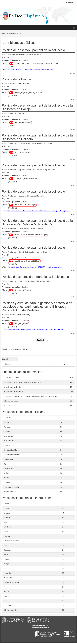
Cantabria (7, 432)
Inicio (4, 34)
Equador (7, 532)
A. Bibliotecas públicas (12, 378)
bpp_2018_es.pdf (21, 324)
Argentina (7, 509)
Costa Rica (7, 518)
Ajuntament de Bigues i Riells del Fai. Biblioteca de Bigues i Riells (31, 170)
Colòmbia (7, 514)
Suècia (6, 588)
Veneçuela (7, 597)
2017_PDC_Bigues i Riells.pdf (26, 179)
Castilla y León (9, 437)
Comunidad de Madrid (11, 451)
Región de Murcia (10, 492)
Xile (5, 601)
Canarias (7, 428)
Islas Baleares (9, 469)
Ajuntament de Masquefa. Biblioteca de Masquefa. (26, 197)
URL (3, 70)
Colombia (25, 321)
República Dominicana (12, 583)
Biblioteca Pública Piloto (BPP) (19, 315)
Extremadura (8, 460)
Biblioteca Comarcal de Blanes (19, 84)
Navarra (6, 478)
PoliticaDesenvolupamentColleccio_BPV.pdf (31, 235)
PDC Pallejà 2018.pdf (23, 123)
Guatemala (7, 551)
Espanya (7, 537)
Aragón (6, 423)
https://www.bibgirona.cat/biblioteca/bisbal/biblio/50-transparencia (30, 70)
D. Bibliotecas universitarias (13, 392)
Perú (5, 569)
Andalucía (7, 418)
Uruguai (6, 592)
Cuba (5, 523)
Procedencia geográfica (11, 61)
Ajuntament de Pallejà (16, 114)
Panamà (7, 560)
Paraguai (7, 564)
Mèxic (6, 555)
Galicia (6, 464)
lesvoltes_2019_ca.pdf (23, 291)
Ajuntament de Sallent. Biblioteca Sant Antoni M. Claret (28, 253)
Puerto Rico (8, 574)
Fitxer (4, 64)
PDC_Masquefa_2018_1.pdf (25, 205)
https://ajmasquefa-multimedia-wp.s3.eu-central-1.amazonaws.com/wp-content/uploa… (38, 211)
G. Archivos (8, 406)
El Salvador (8, 528)
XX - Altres (7, 606)
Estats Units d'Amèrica (12, 541)
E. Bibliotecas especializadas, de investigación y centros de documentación (30, 397)
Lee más (72, 74)
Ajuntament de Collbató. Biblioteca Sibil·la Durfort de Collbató (30, 144)
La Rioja (6, 474)
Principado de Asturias (11, 488)
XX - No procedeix (10, 611)
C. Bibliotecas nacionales (12, 388)
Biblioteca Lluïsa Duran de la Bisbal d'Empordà (25, 55)
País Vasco (8, 483)
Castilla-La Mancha (10, 441)
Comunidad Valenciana (12, 455)
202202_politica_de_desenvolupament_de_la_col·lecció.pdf (36, 64)
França (6, 546)
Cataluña (25, 61)
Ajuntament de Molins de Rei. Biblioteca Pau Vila (25, 229)
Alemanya (7, 504)
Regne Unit (8, 578)
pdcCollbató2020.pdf (23, 153)
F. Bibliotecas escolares (12, 402)
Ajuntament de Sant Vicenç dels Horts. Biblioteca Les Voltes (29, 282)
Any (3, 58)
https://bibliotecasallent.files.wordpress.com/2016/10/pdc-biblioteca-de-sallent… (35, 268)
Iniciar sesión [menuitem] (69, 2)
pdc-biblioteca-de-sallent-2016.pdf (27, 262)
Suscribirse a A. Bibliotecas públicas (15, 350)
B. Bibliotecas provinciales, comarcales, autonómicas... (23, 383)
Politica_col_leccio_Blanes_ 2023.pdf (28, 93)
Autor (4, 55)
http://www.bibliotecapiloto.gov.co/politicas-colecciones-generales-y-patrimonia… (36, 330)
